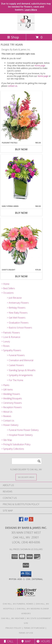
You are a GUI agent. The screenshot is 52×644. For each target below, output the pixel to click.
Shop (13, 37)
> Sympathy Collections (13, 449)
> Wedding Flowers (11, 394)
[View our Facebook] (21, 521)
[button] (26, 574)
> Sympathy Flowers (11, 350)
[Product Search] (27, 461)
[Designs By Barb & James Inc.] (26, 30)
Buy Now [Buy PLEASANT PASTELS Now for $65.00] (21, 149)
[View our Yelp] (31, 521)
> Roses (5, 346)
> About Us (7, 412)
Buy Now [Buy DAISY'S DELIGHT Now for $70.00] (21, 276)
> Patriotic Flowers (11, 333)
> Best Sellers (8, 288)
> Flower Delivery (10, 425)
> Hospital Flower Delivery (20, 435)
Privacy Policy (14, 628)
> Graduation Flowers (18, 323)
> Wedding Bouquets (12, 398)
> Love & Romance (11, 337)
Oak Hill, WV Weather (13, 618)
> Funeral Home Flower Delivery (23, 430)
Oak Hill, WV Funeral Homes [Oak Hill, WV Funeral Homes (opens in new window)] (18, 604)
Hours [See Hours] (43, 641)
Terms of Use (26, 633)
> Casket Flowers (15, 365)
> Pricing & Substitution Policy (16, 444)
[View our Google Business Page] (26, 521)
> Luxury (6, 341)
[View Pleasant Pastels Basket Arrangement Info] (21, 116)
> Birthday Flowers (16, 308)
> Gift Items (7, 390)
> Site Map (7, 440)
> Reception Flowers (12, 407)
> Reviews (6, 416)
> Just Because (14, 298)
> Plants (5, 385)
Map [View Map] (26, 641)
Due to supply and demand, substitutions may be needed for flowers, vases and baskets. (26, 7)
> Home (5, 284)
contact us (12, 86)
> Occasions (7, 293)
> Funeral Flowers (16, 355)
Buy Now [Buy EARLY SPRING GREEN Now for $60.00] (21, 213)
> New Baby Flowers (17, 313)
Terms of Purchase (34, 628)
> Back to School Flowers (19, 328)
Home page (40, 66)
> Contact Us (8, 421)
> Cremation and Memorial (20, 360)
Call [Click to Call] (9, 641)
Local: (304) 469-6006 (26, 542)
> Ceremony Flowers (12, 403)
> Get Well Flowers (16, 318)
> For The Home (15, 380)
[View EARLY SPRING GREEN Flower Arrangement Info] (21, 180)
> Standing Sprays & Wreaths (21, 370)
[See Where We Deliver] (26, 477)
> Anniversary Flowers (18, 303)
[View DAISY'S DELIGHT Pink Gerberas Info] (21, 243)
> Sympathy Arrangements (20, 375)
